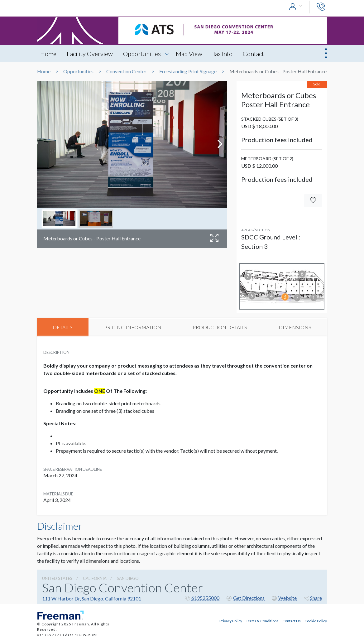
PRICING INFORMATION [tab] (133, 327)
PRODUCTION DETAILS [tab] (220, 327)
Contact (253, 54)
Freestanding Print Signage (188, 71)
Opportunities (142, 54)
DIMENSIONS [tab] (295, 327)
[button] (297, 7)
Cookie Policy (316, 621)
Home (48, 54)
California (95, 578)
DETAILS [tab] (63, 327)
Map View (189, 54)
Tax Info (223, 54)
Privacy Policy (231, 621)
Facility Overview (90, 54)
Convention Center (126, 71)
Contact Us (292, 621)
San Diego (128, 578)
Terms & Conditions (262, 621)
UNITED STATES (57, 578)
